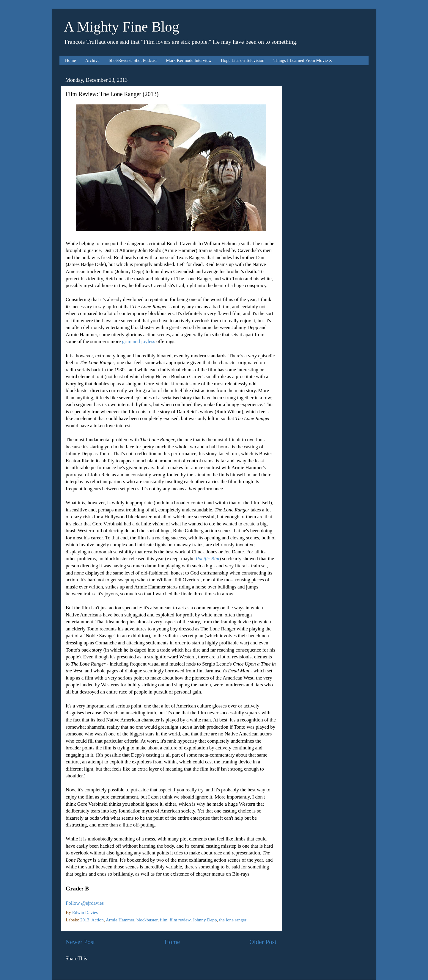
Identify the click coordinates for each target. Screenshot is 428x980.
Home (71, 60)
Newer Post (80, 942)
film (164, 920)
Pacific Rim (207, 559)
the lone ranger (233, 920)
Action (97, 920)
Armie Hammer (120, 920)
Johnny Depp (205, 920)
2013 (85, 920)
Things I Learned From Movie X (303, 60)
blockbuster (147, 920)
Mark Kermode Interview (189, 60)
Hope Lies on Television (243, 60)
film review (180, 920)
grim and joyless (139, 341)
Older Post (263, 942)
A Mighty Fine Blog (122, 27)
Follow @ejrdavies (85, 903)
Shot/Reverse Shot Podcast (133, 60)
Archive (92, 60)
